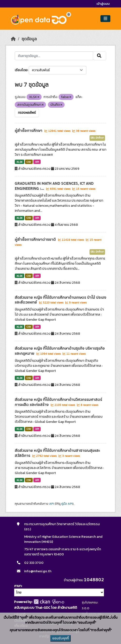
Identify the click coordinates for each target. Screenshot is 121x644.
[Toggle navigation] (105, 19)
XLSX (19, 162)
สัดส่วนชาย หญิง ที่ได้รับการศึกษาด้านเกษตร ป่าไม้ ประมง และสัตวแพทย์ (60, 300)
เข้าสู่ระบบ (103, 4)
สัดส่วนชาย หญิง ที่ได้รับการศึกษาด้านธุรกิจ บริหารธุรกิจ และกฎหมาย (60, 351)
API (37, 162)
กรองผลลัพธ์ (27, 113)
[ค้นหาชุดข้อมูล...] (54, 56)
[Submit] (100, 56)
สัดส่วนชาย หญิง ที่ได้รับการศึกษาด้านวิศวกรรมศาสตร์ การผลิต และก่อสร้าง (58, 402)
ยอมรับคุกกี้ (60, 638)
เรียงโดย (21, 70)
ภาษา (18, 586)
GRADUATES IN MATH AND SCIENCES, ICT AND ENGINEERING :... (54, 186)
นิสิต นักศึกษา (97, 138)
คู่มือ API (67, 504)
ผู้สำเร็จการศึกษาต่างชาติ (36, 240)
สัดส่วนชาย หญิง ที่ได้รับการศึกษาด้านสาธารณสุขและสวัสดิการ (57, 453)
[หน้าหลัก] (13, 39)
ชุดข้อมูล (29, 39)
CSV (29, 162)
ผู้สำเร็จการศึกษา (29, 131)
